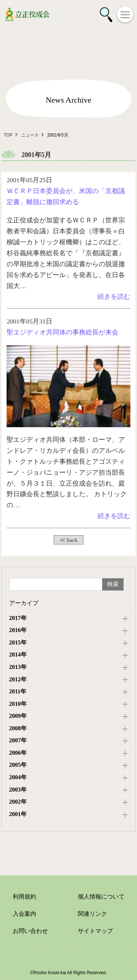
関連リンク (92, 914)
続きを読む (114, 296)
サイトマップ (95, 931)
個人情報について (101, 897)
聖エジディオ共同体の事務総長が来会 (62, 332)
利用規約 (24, 897)
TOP (8, 135)
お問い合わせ (30, 931)
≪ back (68, 540)
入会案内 (24, 914)
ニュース (30, 135)
